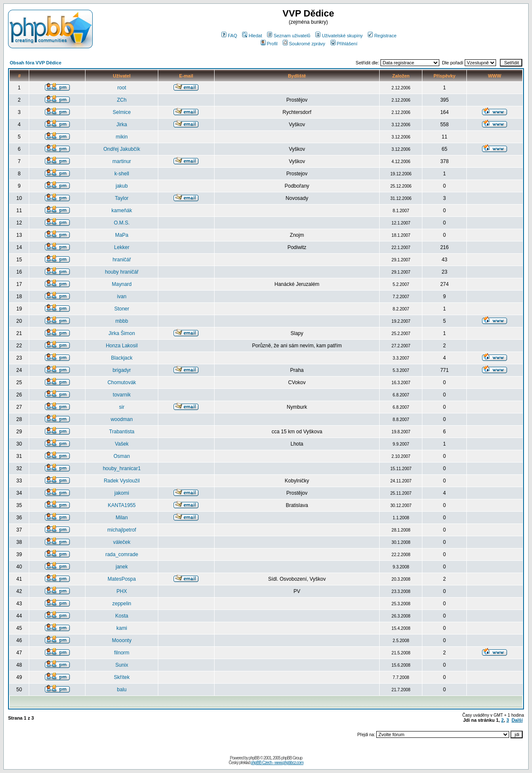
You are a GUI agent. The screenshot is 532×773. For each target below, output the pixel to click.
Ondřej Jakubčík (122, 149)
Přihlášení (344, 44)
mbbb (122, 321)
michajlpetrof (122, 530)
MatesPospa (122, 579)
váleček (122, 542)
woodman (122, 419)
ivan (122, 296)
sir (122, 407)
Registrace (382, 36)
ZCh (122, 100)
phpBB (254, 758)
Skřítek (122, 677)
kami (122, 628)
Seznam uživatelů (289, 36)
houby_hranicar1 (122, 468)
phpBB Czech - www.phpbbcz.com (277, 763)
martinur (122, 161)
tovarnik (122, 395)
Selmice (122, 112)
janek (122, 567)
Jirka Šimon (122, 333)
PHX (122, 591)
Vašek (121, 444)
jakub (122, 186)
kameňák (122, 211)
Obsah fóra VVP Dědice (36, 63)
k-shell (122, 174)
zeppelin (122, 604)
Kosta (122, 616)
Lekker (122, 247)
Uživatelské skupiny (339, 36)
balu (122, 690)
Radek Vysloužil (122, 481)
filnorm (122, 653)
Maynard (122, 284)
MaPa (122, 235)
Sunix (122, 665)
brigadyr (122, 370)
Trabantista (122, 432)
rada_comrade (122, 554)
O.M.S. (122, 223)
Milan (122, 518)
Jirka (122, 125)
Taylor (122, 198)
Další (517, 720)
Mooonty (122, 640)
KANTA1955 (122, 505)
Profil (269, 44)
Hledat (252, 36)
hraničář (122, 260)
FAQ (229, 36)
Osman (122, 456)
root (122, 88)
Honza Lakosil (122, 346)
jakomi (122, 493)
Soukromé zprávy (304, 44)
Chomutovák (122, 382)
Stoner (122, 309)
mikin (122, 137)
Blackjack (122, 358)
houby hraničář (122, 272)
